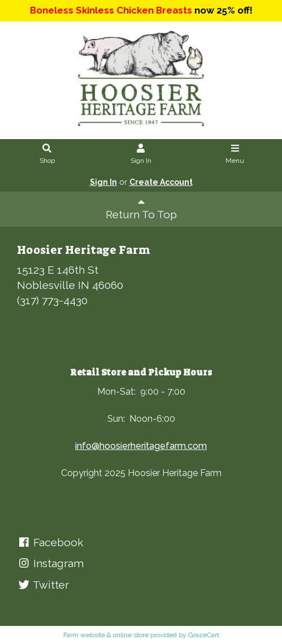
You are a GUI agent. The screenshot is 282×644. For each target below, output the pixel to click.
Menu (235, 154)
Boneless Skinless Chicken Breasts (111, 10)
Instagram (50, 563)
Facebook (50, 542)
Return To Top (141, 208)
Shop (47, 154)
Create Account (161, 182)
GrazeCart (204, 635)
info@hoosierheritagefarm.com (141, 446)
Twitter (43, 585)
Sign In (141, 154)
